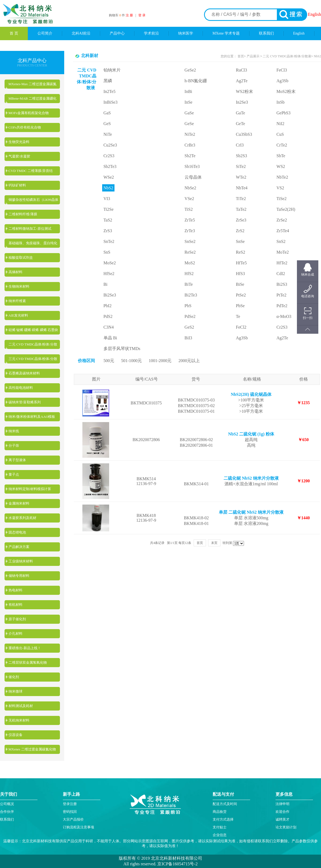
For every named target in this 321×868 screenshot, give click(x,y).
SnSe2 (190, 241)
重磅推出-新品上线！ (25, 648)
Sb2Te (190, 156)
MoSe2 (110, 263)
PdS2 (108, 316)
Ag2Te (242, 81)
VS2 (280, 188)
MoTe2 (283, 252)
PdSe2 (190, 316)
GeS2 (189, 327)
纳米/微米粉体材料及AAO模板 (32, 417)
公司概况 (7, 804)
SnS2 (281, 241)
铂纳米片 (112, 70)
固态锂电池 (17, 532)
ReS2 (241, 252)
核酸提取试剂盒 (21, 258)
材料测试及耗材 (21, 706)
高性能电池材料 (21, 388)
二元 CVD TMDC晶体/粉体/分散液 (287, 56)
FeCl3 (282, 70)
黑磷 (108, 81)
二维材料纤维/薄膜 (23, 214)
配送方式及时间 (225, 804)
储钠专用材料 (19, 576)
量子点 (14, 474)
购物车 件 (117, 15)
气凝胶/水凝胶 (20, 156)
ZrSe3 (241, 220)
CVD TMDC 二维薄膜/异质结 (31, 171)
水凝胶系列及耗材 (22, 518)
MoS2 (190, 263)
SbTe (281, 156)
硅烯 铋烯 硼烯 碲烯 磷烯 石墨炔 (33, 330)
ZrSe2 (282, 220)
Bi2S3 (282, 284)
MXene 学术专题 (226, 33)
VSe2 (189, 199)
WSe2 (109, 177)
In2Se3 (242, 102)
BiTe (189, 284)
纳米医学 (186, 33)
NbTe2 (282, 177)
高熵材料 (16, 272)
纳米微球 (16, 691)
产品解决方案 (19, 547)
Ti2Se (109, 209)
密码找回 (70, 812)
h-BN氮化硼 (196, 81)
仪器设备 (16, 735)
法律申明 (282, 804)
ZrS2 (240, 231)
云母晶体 (193, 177)
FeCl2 (241, 327)
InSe (188, 102)
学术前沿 (151, 33)
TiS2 (189, 209)
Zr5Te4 (283, 231)
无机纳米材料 (19, 720)
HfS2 (189, 274)
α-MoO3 (284, 316)
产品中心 (117, 33)
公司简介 (45, 33)
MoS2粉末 (286, 91)
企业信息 (220, 835)
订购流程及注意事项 (79, 827)
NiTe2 (190, 134)
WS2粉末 (244, 91)
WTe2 (241, 177)
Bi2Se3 (110, 295)
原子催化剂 (17, 619)
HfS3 (240, 274)
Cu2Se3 (110, 145)
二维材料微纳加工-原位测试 (30, 229)
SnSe (240, 241)
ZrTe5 (190, 220)
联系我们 (266, 33)
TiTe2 (241, 199)
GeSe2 (190, 70)
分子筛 (14, 446)
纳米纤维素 (17, 301)
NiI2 (280, 124)
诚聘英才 (282, 819)
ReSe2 (190, 252)
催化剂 (14, 677)
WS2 (281, 166)
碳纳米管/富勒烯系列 (25, 402)
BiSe (240, 284)
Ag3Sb (282, 81)
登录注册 (70, 804)
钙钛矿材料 (17, 185)
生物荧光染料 (19, 142)
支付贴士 (220, 827)
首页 (241, 56)
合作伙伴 (7, 812)
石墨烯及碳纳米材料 (24, 373)
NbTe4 (242, 188)
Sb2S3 (242, 156)
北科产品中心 (32, 61)
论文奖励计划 (286, 827)
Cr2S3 (109, 156)
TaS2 (108, 220)
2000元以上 (189, 361)
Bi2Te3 (191, 295)
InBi (188, 91)
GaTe (240, 113)
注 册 (129, 15)
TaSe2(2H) (286, 209)
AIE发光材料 (18, 315)
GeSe (189, 124)
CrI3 (240, 145)
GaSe (189, 113)
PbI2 (108, 306)
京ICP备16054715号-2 (177, 864)
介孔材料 (16, 634)
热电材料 (16, 590)
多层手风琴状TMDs (122, 349)
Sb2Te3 (110, 166)
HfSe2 (109, 274)
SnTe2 (109, 241)
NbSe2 (190, 188)
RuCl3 (242, 70)
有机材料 (16, 605)
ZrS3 (108, 231)
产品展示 (253, 56)
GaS (107, 113)
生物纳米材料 (19, 286)
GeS (107, 124)
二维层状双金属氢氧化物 (28, 662)
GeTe (240, 124)
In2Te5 (110, 91)
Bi (106, 284)
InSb (281, 102)
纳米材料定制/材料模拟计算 (30, 489)
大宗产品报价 (73, 819)
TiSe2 (282, 199)
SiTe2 (241, 166)
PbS (188, 306)
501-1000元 (131, 361)
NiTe (108, 134)
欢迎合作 (282, 812)
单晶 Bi (110, 338)
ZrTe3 (190, 231)
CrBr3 (190, 145)
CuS (280, 134)
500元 (109, 361)
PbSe (240, 306)
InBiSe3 (110, 102)
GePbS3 (284, 113)
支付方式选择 (223, 819)
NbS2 (317, 56)
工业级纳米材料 (21, 561)
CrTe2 (282, 145)
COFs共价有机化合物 (25, 127)
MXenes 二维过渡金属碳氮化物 (32, 749)
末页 (214, 543)
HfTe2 (282, 263)
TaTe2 (241, 209)
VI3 (107, 199)
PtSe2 (241, 295)
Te (238, 316)
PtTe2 (282, 295)
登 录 (142, 15)
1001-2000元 (160, 361)
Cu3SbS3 (244, 134)
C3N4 (109, 327)
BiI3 (188, 338)
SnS (107, 252)
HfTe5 (241, 263)
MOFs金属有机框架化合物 (29, 113)
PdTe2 (282, 306)
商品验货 (220, 812)
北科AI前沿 (81, 33)
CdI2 (281, 274)
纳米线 (14, 431)
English (314, 14)
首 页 (14, 33)
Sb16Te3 (192, 166)
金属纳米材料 (19, 503)
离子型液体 (17, 460)
